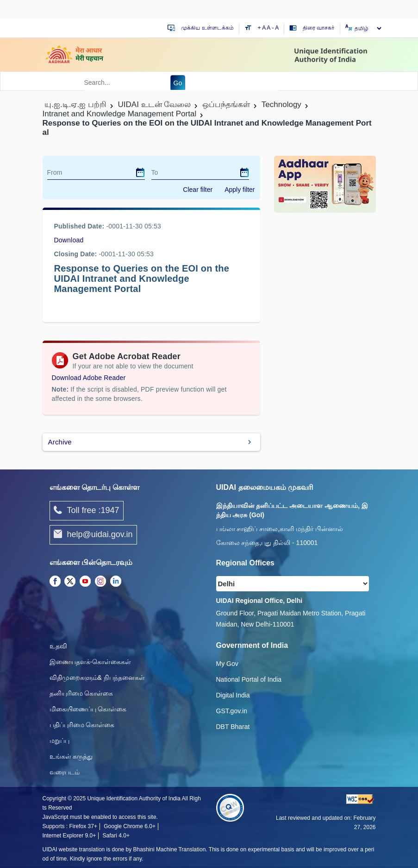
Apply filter (240, 190)
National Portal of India (249, 679)
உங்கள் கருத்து (71, 756)
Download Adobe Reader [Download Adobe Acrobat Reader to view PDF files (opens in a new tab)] (89, 378)
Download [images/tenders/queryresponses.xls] (69, 240)
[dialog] (140, 172)
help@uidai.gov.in (93, 535)
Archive (60, 442)
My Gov (227, 664)
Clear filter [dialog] (198, 190)
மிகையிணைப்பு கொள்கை (88, 709)
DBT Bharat (233, 727)
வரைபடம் (65, 772)
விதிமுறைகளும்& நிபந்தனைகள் (97, 678)
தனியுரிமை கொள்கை (81, 693)
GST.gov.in (232, 711)
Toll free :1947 (87, 511)
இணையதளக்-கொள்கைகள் (90, 662)
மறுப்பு (59, 741)
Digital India (233, 695)
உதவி (58, 646)
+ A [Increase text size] (262, 28)
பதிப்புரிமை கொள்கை (82, 725)
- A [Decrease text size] (276, 28)
